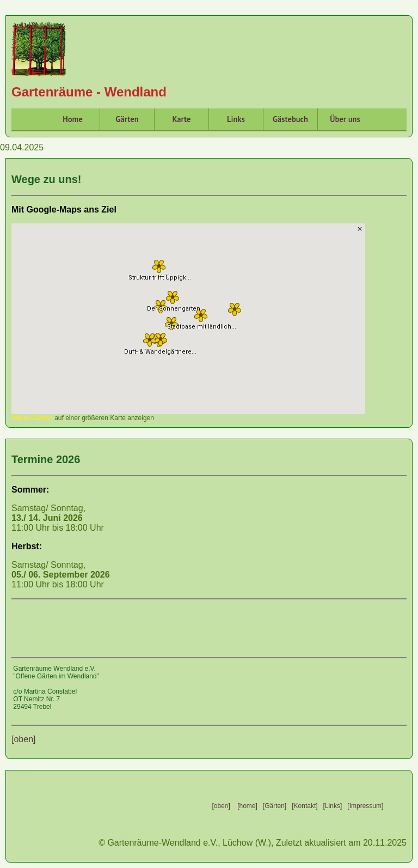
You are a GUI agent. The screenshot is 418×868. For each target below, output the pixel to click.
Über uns (345, 119)
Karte (181, 119)
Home (73, 119)
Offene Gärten (32, 418)
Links (236, 119)
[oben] (23, 739)
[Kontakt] (305, 806)
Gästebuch (290, 119)
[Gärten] (275, 806)
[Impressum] (365, 806)
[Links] (333, 806)
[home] (247, 806)
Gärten (127, 119)
